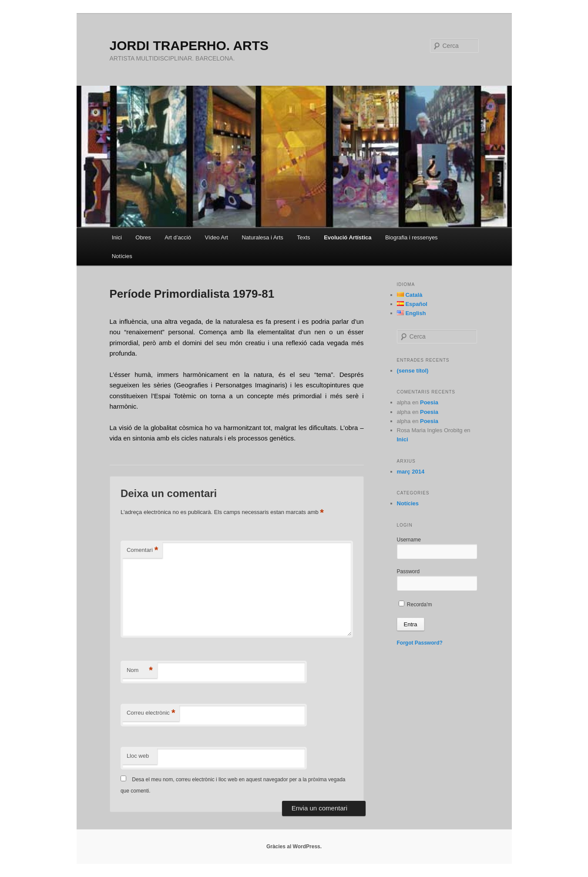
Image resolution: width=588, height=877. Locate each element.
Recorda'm (415, 605)
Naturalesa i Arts (262, 237)
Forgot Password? (420, 643)
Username (409, 540)
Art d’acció (178, 237)
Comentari (143, 550)
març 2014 (411, 472)
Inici (117, 237)
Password (408, 571)
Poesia (429, 402)
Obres (143, 237)
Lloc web (138, 756)
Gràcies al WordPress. (294, 847)
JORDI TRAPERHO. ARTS (189, 45)
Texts (303, 237)
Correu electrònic (151, 713)
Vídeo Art (216, 237)
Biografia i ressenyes (412, 237)
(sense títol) (413, 371)
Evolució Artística (348, 237)
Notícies (122, 256)
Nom (140, 670)
